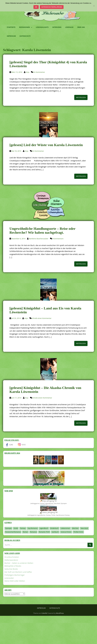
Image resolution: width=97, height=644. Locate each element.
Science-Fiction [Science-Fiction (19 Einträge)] (66, 532)
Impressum (11, 36)
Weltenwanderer (11, 560)
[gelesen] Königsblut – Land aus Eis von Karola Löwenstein (45, 310)
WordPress (60, 613)
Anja (28, 72)
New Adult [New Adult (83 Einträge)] (84, 528)
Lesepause (69, 27)
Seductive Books (11, 569)
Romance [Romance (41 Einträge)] (33, 532)
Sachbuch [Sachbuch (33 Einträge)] (55, 532)
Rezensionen (25, 27)
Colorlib (44, 613)
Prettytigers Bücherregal (14, 575)
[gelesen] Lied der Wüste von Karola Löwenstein (46, 145)
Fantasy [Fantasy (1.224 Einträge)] (23, 528)
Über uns (81, 27)
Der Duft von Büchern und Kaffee (18, 572)
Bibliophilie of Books (13, 566)
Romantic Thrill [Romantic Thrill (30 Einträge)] (44, 532)
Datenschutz (25, 36)
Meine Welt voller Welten (15, 581)
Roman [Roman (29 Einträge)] (25, 532)
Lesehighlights (42, 27)
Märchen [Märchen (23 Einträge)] (75, 528)
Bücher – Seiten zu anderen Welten (19, 563)
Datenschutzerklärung (52, 7)
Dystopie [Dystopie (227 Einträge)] (8, 528)
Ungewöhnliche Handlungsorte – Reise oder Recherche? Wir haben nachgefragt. (42, 231)
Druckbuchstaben (12, 557)
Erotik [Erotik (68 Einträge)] (16, 528)
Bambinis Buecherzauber (39, 239)
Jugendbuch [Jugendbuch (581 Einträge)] (44, 528)
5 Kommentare (58, 239)
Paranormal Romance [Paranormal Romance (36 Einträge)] (13, 532)
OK (36, 7)
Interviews (57, 27)
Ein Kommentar (39, 72)
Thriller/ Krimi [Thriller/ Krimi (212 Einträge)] (78, 532)
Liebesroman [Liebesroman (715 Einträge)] (65, 528)
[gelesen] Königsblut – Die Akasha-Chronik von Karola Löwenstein (45, 390)
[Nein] (94, 6)
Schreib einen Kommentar (41, 318)
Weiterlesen (81, 97)
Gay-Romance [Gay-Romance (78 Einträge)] (33, 528)
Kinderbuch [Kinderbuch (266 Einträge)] (54, 528)
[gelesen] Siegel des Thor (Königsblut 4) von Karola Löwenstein (48, 64)
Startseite (11, 27)
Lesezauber (9, 578)
